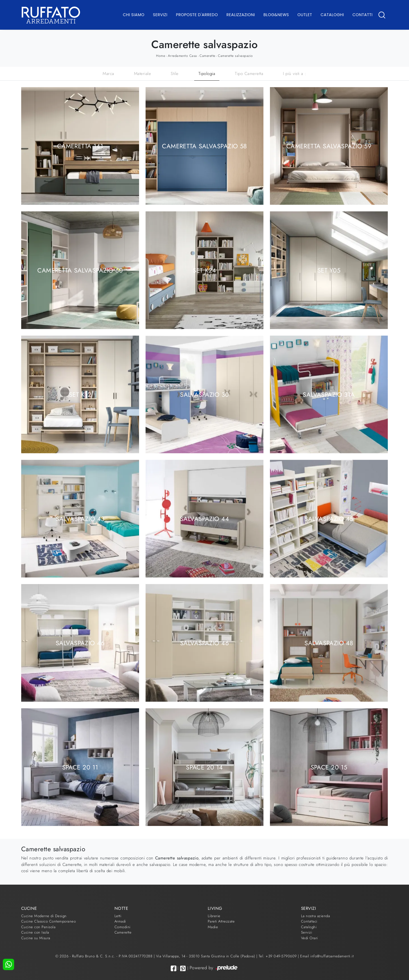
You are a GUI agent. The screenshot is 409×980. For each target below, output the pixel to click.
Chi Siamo (134, 15)
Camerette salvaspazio (235, 56)
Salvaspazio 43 (80, 518)
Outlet (305, 15)
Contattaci (309, 921)
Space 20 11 (80, 767)
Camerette (207, 56)
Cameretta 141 (80, 146)
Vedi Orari (310, 938)
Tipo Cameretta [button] (249, 74)
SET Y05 (329, 270)
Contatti (363, 15)
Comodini (123, 927)
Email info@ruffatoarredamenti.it (327, 956)
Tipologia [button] (207, 74)
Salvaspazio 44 (204, 518)
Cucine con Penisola (38, 927)
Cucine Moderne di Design (44, 916)
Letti (118, 916)
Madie (213, 927)
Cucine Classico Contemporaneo (49, 921)
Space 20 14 (204, 767)
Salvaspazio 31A (329, 394)
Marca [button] (108, 74)
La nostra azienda (316, 916)
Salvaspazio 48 (329, 643)
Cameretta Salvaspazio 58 (204, 146)
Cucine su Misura (36, 938)
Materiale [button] (143, 74)
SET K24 (204, 270)
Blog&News (276, 15)
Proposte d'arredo (197, 15)
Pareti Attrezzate (221, 921)
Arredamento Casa (182, 56)
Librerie (214, 916)
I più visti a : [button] (295, 74)
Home (161, 56)
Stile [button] (175, 74)
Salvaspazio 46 (80, 643)
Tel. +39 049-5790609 (278, 956)
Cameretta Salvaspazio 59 (329, 146)
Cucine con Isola (35, 932)
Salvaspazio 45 (329, 518)
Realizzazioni (241, 15)
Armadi (120, 921)
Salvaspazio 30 (204, 394)
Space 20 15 (329, 767)
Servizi (160, 15)
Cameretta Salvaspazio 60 (80, 270)
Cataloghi (332, 15)
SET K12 (80, 394)
